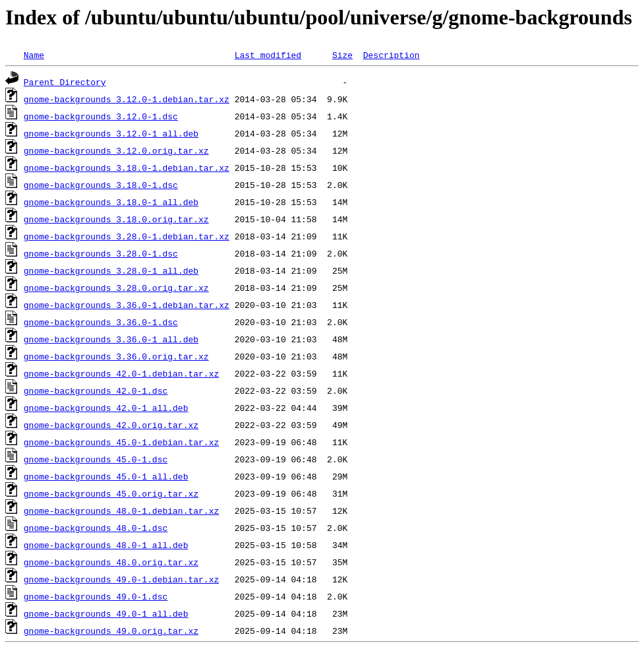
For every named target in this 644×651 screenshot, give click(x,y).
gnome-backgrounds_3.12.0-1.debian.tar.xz (127, 99)
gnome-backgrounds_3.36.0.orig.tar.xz (116, 356)
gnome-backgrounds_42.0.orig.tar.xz (111, 425)
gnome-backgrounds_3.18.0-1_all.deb (111, 202)
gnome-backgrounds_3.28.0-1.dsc (101, 253)
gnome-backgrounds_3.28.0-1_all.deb (111, 270)
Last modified (268, 55)
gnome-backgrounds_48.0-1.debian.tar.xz (121, 511)
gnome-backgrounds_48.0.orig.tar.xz (111, 562)
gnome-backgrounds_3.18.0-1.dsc (101, 185)
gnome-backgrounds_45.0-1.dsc (96, 459)
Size (342, 55)
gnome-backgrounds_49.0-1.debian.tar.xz (121, 579)
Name (34, 55)
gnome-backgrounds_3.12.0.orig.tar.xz (116, 150)
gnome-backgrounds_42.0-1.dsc (96, 390)
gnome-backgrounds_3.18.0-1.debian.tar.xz (127, 168)
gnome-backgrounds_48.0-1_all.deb (106, 545)
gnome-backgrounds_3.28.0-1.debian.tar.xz (127, 236)
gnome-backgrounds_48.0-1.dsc (96, 528)
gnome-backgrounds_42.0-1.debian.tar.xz (121, 373)
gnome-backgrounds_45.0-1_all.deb (106, 476)
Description (392, 55)
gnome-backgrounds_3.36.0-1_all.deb (111, 339)
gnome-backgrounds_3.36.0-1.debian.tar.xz (127, 305)
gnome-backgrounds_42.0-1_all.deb (106, 408)
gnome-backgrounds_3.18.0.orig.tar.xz (116, 219)
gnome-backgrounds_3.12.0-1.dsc (101, 116)
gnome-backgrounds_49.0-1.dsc (96, 596)
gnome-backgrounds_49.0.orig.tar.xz (111, 631)
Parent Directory (65, 82)
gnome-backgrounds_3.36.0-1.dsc (101, 322)
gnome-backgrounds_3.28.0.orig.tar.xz (116, 288)
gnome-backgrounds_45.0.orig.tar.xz (111, 493)
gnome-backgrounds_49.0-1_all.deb (106, 613)
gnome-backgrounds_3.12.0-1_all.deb (111, 133)
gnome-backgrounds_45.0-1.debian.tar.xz (121, 442)
